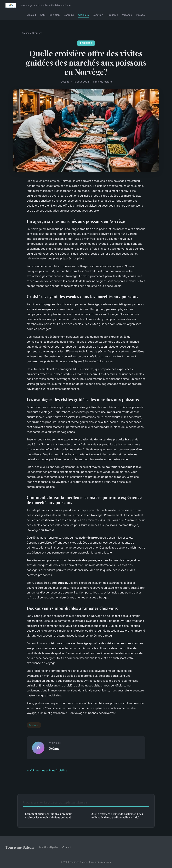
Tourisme (113, 15)
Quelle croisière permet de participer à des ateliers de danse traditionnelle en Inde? (117, 816)
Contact (67, 847)
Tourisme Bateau (20, 847)
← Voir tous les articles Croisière (47, 770)
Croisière (84, 15)
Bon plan (55, 15)
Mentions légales (49, 847)
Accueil (32, 15)
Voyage (140, 15)
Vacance (127, 15)
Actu (43, 15)
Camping (69, 15)
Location (98, 15)
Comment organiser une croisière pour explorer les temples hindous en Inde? (48, 816)
